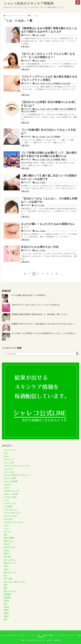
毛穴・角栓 (8, 579)
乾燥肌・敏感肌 (48, 635)
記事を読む (25, 46)
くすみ (21, 635)
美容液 (6, 601)
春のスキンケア (10, 572)
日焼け (64, 160)
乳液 (5, 535)
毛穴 (5, 575)
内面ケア (7, 544)
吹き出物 (7, 557)
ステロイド (8, 484)
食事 (5, 619)
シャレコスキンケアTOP (9, 635)
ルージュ (7, 531)
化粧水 (33, 111)
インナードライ (10, 450)
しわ (33, 635)
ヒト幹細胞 (8, 506)
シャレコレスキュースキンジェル (17, 466)
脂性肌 (6, 613)
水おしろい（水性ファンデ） (15, 582)
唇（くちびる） (10, 560)
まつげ (6, 525)
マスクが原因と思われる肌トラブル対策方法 (28, 295)
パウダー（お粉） (11, 497)
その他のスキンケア (12, 491)
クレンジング (9, 459)
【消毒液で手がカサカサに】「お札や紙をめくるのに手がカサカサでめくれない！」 (44, 324)
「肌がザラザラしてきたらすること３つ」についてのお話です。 (36, 305)
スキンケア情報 (52, 109)
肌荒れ (6, 610)
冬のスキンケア (10, 547)
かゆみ (6, 456)
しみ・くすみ (9, 462)
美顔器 (6, 607)
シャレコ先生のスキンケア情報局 (29, 3)
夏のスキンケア (10, 563)
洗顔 (5, 585)
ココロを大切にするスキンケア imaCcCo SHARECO (43, 640)
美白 (5, 604)
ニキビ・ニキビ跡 (11, 494)
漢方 (5, 588)
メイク (6, 528)
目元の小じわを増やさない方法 (40, 247)
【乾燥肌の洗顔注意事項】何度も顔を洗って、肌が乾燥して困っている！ (39, 314)
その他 (6, 488)
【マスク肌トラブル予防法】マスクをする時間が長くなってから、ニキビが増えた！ (44, 333)
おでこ (6, 453)
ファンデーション (11, 509)
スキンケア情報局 (53, 83)
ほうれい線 (65, 83)
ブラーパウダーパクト (12, 513)
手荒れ (6, 566)
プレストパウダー (11, 516)
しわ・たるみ (40, 35)
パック (6, 500)
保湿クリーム (9, 541)
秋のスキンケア (10, 591)
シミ (27, 635)
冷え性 (6, 550)
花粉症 (6, 616)
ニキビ (38, 635)
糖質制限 (7, 594)
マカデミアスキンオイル (13, 522)
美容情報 (7, 597)
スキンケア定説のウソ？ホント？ (17, 475)
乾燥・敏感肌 (9, 538)
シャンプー (8, 469)
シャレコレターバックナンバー (65, 635)
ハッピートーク (10, 503)
